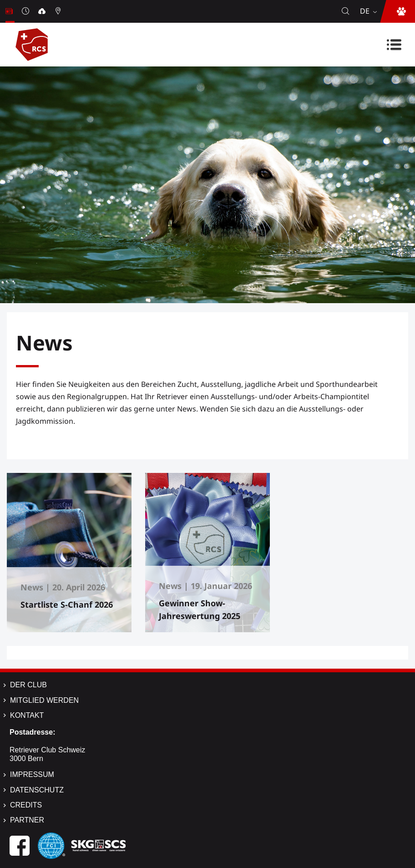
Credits (26, 805)
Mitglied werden (44, 700)
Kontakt (27, 715)
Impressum (32, 774)
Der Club (28, 685)
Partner (27, 820)
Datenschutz (37, 790)
